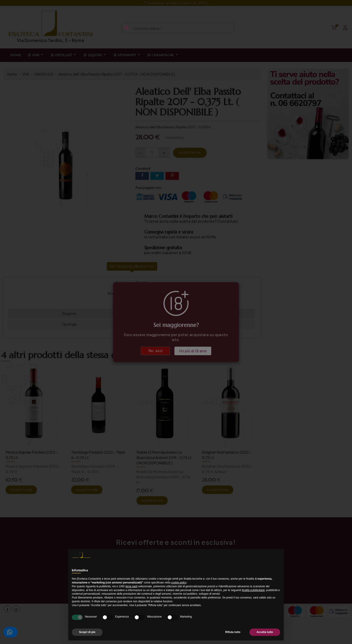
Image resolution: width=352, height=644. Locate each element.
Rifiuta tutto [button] (233, 632)
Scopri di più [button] (87, 632)
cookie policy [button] (179, 583)
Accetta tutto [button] (265, 632)
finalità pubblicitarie (253, 590)
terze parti (131, 586)
